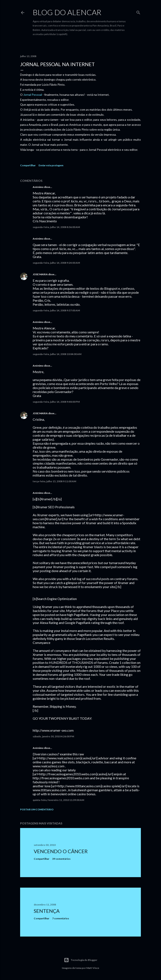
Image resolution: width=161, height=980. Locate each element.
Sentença (47, 911)
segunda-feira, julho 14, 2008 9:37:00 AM (56, 310)
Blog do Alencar (67, 12)
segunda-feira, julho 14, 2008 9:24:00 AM (56, 263)
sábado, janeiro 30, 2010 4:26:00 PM (53, 736)
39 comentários (61, 859)
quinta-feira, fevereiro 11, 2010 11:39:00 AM (58, 800)
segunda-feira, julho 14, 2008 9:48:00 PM (56, 402)
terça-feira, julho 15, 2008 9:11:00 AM (54, 481)
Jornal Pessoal (33, 95)
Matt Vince (93, 968)
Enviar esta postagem (51, 165)
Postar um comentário (37, 809)
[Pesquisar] (138, 12)
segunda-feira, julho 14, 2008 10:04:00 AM (57, 354)
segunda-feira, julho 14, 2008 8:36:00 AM (56, 227)
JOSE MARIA (40, 274)
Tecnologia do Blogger (81, 960)
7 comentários (61, 918)
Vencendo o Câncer (61, 851)
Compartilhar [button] (28, 165)
